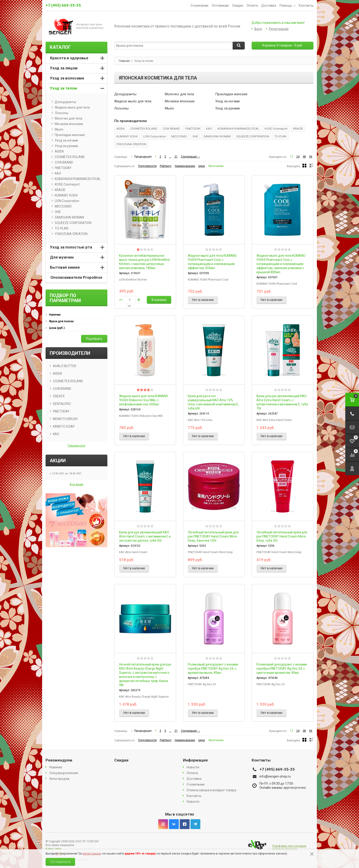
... (170, 157)
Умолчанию (216, 166)
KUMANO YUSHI (127, 136)
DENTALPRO (62, 404)
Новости (193, 767)
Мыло (169, 108)
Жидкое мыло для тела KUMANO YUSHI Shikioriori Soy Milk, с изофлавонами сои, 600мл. (144, 400)
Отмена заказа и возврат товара (211, 790)
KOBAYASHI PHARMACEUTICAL (238, 129)
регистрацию (92, 853)
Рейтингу (166, 166)
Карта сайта (53, 849)
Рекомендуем (59, 760)
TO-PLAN (280, 136)
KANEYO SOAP (64, 426)
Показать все (76, 446)
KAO (209, 129)
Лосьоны (121, 108)
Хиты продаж (59, 779)
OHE (195, 136)
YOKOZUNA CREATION (131, 144)
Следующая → (190, 157)
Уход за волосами (67, 78)
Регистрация (279, 29)
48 (304, 157)
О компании (199, 5)
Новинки (56, 767)
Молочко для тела (179, 94)
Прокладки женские (231, 94)
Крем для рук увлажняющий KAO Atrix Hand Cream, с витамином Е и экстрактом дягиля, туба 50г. (145, 536)
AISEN (120, 129)
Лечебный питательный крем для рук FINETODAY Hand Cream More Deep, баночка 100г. (213, 536)
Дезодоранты (125, 94)
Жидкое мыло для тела (133, 101)
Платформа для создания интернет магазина (289, 848)
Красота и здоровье (69, 58)
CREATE (59, 396)
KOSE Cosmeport (276, 129)
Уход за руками (227, 108)
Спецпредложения (64, 773)
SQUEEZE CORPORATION (253, 136)
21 (176, 157)
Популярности (147, 166)
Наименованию (185, 166)
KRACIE (298, 129)
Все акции (77, 484)
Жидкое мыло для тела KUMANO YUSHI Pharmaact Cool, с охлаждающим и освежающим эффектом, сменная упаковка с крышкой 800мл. (281, 264)
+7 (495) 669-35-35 (63, 5)
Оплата (252, 5)
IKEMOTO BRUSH (65, 419)
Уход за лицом (64, 68)
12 (291, 157)
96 (311, 157)
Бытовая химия (65, 267)
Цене (202, 166)
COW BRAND (171, 129)
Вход (258, 29)
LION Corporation (155, 136)
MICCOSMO (179, 136)
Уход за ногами (227, 101)
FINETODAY (193, 129)
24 (298, 157)
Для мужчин (62, 257)
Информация (195, 760)
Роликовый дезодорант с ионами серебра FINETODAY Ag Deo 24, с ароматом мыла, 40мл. (213, 669)
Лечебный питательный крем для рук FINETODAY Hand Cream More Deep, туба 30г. (282, 536)
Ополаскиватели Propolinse (76, 277)
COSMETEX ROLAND (144, 129)
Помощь (287, 5)
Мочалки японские (180, 101)
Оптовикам (220, 5)
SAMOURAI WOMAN (217, 136)
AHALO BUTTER (65, 366)
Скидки (238, 5)
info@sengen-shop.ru (275, 776)
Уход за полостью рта (71, 247)
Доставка (269, 5)
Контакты (306, 5)
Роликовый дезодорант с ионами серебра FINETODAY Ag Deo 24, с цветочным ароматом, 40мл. (282, 669)
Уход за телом (64, 88)
